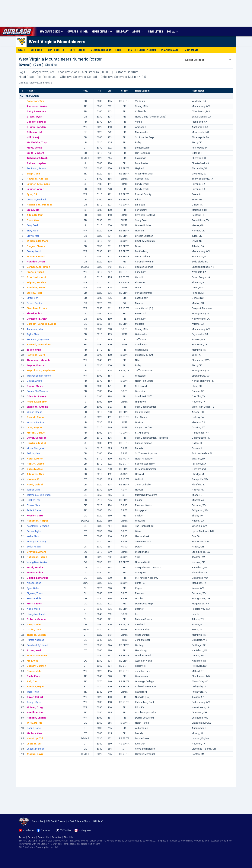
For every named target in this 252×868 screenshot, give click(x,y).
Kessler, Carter (36, 516)
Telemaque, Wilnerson (39, 495)
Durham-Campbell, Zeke (41, 324)
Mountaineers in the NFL (106, 50)
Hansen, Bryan (36, 686)
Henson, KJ (33, 479)
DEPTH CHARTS (102, 32)
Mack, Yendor (35, 567)
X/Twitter (66, 830)
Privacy (31, 837)
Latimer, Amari (36, 189)
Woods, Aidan (35, 573)
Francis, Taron (35, 272)
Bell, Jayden (33, 453)
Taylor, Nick (33, 334)
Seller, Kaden (34, 547)
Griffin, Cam (34, 630)
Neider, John (34, 671)
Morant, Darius (36, 433)
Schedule (36, 50)
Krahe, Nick (33, 536)
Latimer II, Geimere (38, 184)
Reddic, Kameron (37, 402)
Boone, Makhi (35, 386)
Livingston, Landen (37, 614)
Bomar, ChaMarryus (37, 391)
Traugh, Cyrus (34, 702)
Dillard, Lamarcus (37, 578)
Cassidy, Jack (35, 469)
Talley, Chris (34, 350)
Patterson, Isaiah (37, 557)
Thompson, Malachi (39, 360)
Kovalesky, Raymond (38, 526)
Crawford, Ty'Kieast (37, 645)
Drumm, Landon (36, 127)
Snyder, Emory (35, 365)
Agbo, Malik (33, 609)
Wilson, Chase (34, 412)
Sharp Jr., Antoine (37, 407)
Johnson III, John (37, 319)
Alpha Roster (56, 50)
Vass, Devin (34, 624)
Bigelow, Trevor (35, 593)
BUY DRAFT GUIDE (52, 32)
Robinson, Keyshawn (38, 339)
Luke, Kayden (35, 427)
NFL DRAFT (122, 32)
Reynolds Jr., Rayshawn (41, 370)
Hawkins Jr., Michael (39, 205)
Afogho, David (35, 754)
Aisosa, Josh (34, 583)
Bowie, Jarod (34, 251)
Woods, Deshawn (37, 655)
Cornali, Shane (36, 417)
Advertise (56, 837)
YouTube (28, 830)
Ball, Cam (32, 681)
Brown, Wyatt (34, 117)
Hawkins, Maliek (37, 443)
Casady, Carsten (36, 666)
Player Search (170, 50)
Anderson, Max (35, 329)
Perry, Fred (32, 225)
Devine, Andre (34, 381)
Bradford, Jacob (37, 277)
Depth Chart (78, 50)
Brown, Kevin (35, 650)
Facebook (47, 830)
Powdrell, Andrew (37, 179)
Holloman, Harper (38, 521)
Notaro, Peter (35, 459)
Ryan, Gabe (33, 588)
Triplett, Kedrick (36, 282)
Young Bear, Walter (37, 562)
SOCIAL (173, 32)
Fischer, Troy (33, 500)
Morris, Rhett (34, 604)
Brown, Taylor (34, 531)
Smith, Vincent (35, 153)
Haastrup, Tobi (35, 738)
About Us (69, 837)
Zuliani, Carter (34, 510)
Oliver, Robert (35, 697)
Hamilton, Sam (35, 712)
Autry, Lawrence (36, 111)
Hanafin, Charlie (37, 718)
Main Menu (191, 50)
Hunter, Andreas (35, 640)
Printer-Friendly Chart (141, 50)
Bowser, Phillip (35, 599)
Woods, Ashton (35, 422)
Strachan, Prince (37, 308)
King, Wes (32, 661)
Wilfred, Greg (35, 707)
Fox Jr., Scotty (34, 303)
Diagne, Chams (36, 246)
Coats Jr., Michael (36, 200)
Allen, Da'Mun (35, 215)
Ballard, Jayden (36, 163)
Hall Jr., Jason (35, 464)
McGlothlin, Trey (37, 142)
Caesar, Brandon (36, 749)
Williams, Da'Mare (38, 241)
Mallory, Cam (35, 733)
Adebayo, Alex (35, 474)
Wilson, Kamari (36, 257)
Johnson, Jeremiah (38, 267)
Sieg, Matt (33, 210)
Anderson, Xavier (37, 106)
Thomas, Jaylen (36, 635)
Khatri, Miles (34, 313)
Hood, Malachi (35, 485)
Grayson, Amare (37, 552)
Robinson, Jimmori (37, 168)
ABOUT (138, 32)
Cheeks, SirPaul (36, 122)
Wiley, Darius (34, 723)
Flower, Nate (33, 505)
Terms (22, 837)
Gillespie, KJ (34, 132)
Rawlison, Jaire (36, 355)
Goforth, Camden (37, 619)
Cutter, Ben (32, 298)
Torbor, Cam (33, 490)
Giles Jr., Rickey (36, 396)
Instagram (85, 830)
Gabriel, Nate (34, 728)
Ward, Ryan (33, 692)
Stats (22, 50)
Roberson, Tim (35, 101)
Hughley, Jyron (36, 262)
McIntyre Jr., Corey (37, 542)
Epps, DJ (32, 194)
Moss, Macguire (35, 448)
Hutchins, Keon (36, 288)
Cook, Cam (33, 220)
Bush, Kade (33, 676)
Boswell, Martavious (39, 345)
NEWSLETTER (155, 32)
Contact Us (43, 837)
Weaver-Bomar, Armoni (39, 376)
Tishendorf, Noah (37, 158)
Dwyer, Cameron (37, 438)
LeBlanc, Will (34, 744)
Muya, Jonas (34, 148)
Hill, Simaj (33, 137)
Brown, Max (33, 236)
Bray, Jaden (33, 231)
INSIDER (78, 32)
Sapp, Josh (33, 174)
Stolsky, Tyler (35, 293)
